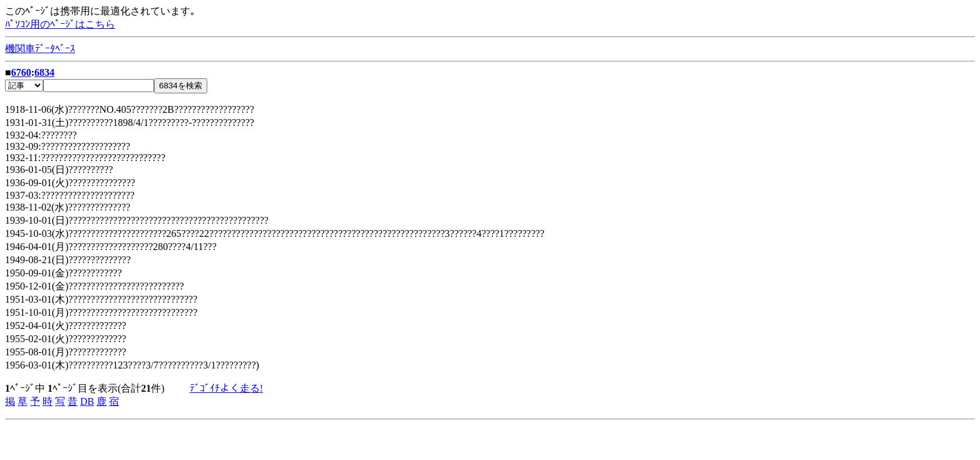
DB (87, 401)
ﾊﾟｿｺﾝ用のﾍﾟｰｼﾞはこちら (60, 24)
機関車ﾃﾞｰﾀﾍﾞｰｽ (40, 49)
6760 (21, 72)
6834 (44, 72)
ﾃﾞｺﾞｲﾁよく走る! (226, 388)
